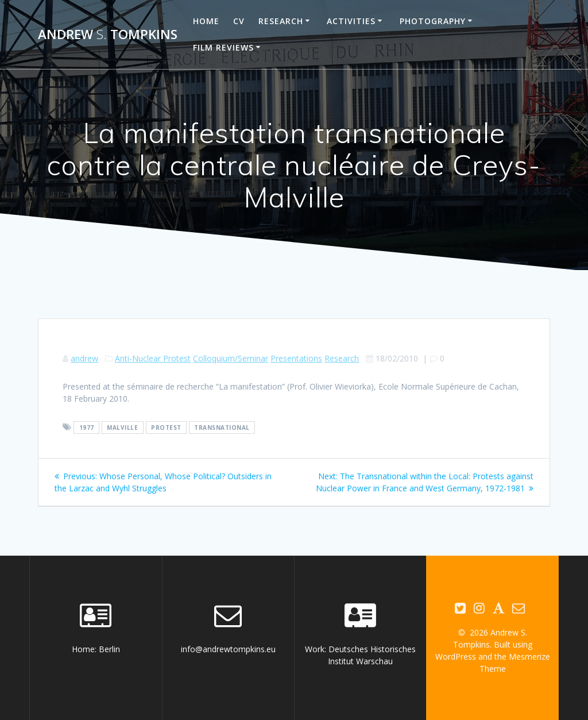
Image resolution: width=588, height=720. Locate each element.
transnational (222, 428)
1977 (87, 428)
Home (206, 21)
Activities (351, 21)
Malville (122, 428)
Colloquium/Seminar (231, 358)
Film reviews (223, 47)
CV (239, 21)
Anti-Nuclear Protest (153, 358)
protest (166, 428)
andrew (84, 358)
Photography (433, 21)
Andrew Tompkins (108, 34)
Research (281, 21)
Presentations (296, 358)
